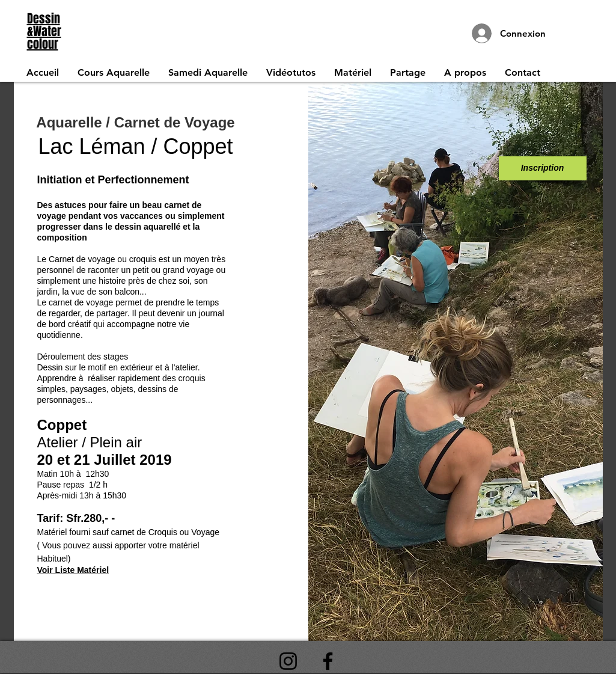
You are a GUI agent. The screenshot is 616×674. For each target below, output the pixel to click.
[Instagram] (288, 661)
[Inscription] (543, 168)
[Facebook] (328, 661)
